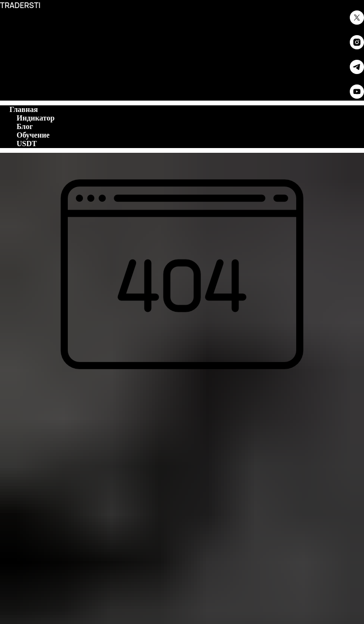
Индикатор (36, 118)
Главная (24, 109)
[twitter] (357, 22)
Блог (25, 126)
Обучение (33, 135)
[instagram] (357, 47)
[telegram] (357, 71)
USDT (27, 144)
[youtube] (357, 96)
